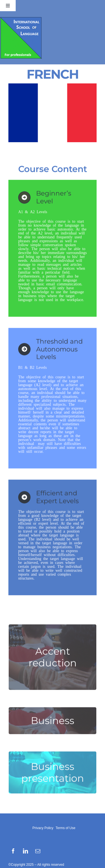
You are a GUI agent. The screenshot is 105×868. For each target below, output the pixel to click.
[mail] (38, 851)
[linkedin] (25, 851)
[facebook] (13, 851)
